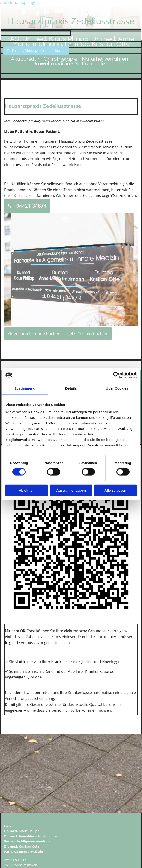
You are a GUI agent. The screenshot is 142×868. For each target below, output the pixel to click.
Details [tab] (71, 388)
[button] (36, 50)
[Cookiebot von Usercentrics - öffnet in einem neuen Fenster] (117, 375)
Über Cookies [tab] (117, 388)
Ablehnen (27, 490)
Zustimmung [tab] (25, 388)
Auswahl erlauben (71, 490)
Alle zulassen (115, 490)
